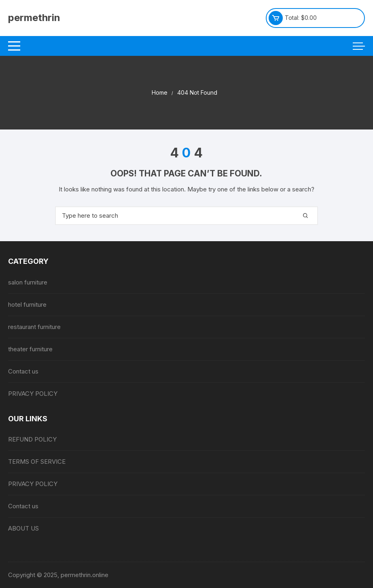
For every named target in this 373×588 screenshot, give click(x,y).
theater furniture (30, 349)
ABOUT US (23, 528)
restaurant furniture (34, 327)
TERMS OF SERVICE (37, 462)
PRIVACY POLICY (33, 394)
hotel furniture (27, 305)
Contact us (23, 371)
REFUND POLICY (32, 439)
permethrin (34, 18)
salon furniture (28, 282)
